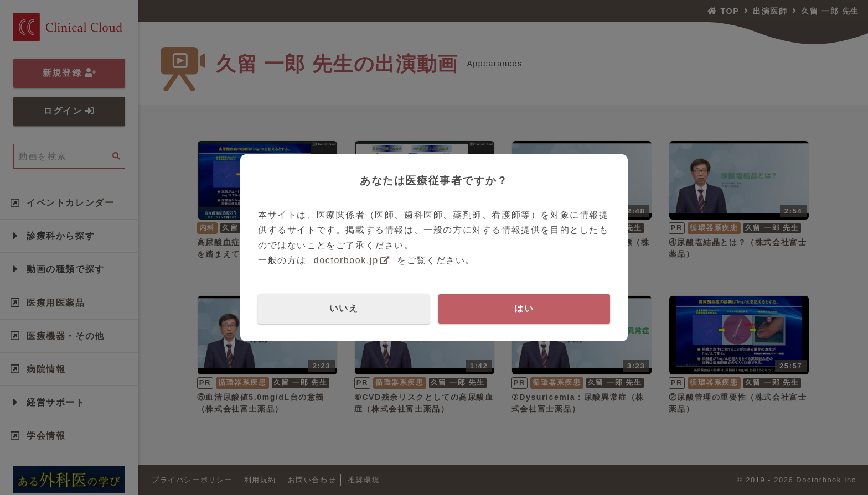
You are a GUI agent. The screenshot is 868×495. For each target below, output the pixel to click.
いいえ (344, 308)
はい (524, 308)
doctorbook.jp (346, 260)
